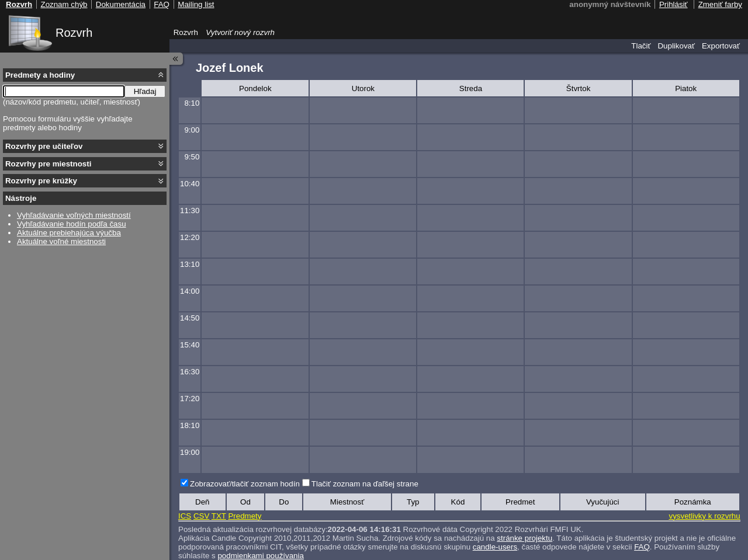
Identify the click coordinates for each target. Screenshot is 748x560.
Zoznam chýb (64, 4)
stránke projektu (524, 538)
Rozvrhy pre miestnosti (48, 164)
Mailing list (196, 4)
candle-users (495, 547)
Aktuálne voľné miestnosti (61, 241)
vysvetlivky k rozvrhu (704, 516)
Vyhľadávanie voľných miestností (74, 215)
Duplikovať (676, 46)
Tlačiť (641, 46)
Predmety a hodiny (40, 75)
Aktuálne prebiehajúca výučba (69, 233)
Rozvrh (74, 33)
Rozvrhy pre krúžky (41, 181)
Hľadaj (145, 91)
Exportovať (721, 46)
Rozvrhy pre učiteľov (44, 146)
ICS (185, 516)
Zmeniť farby (720, 4)
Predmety (245, 516)
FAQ (642, 547)
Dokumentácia (121, 4)
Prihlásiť (673, 4)
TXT (219, 516)
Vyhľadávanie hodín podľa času (72, 224)
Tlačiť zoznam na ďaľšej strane (365, 484)
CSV (201, 516)
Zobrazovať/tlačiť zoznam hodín (245, 484)
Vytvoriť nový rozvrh (240, 32)
